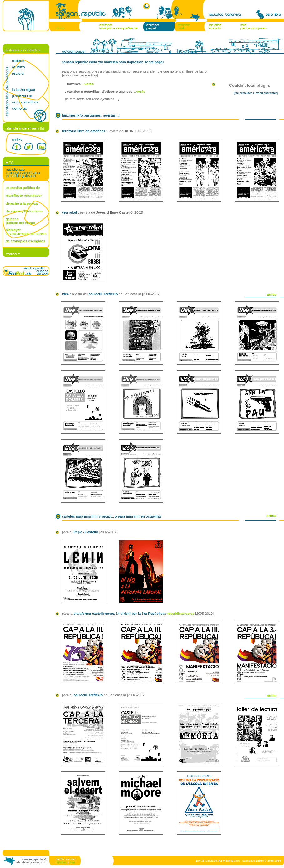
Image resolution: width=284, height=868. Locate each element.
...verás (88, 84)
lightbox (61, 862)
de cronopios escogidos (25, 241)
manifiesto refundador (24, 196)
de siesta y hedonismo (24, 211)
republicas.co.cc (181, 614)
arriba (272, 295)
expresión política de (23, 188)
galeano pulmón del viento (20, 221)
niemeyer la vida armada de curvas (26, 232)
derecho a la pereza (22, 203)
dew (73, 862)
